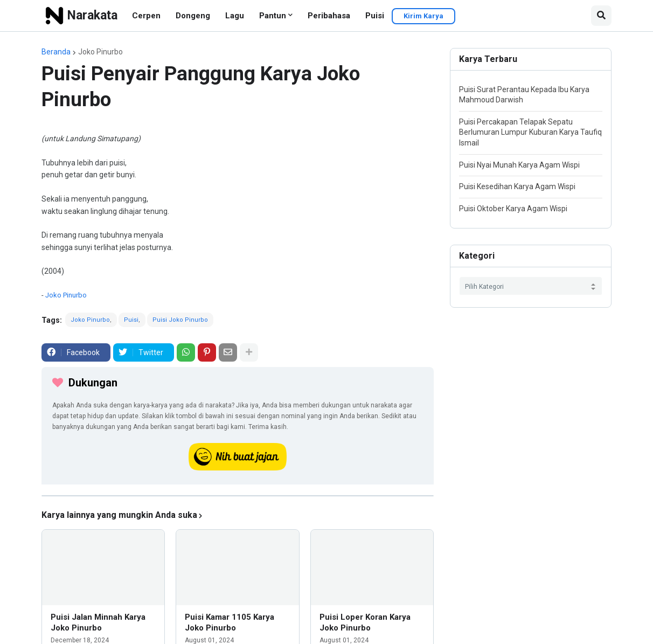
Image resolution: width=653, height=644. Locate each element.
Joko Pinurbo (100, 52)
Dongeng (193, 16)
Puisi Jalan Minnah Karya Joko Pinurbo (98, 622)
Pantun (273, 16)
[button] (601, 16)
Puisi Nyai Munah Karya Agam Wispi (519, 165)
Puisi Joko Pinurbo (180, 320)
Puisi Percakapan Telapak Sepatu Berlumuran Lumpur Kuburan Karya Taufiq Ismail (530, 132)
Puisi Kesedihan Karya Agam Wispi (517, 186)
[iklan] (238, 496)
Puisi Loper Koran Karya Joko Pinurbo (365, 622)
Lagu (235, 16)
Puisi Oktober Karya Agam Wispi (513, 209)
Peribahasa (329, 16)
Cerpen (146, 16)
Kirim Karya (423, 16)
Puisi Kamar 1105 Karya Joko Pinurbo (230, 622)
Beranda (56, 52)
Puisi (375, 16)
